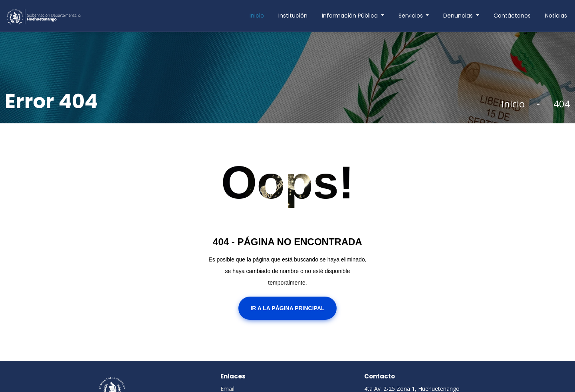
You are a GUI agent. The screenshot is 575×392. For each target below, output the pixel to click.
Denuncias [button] (459, 16)
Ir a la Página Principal (287, 308)
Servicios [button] (411, 16)
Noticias (556, 16)
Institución (293, 16)
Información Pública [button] (351, 16)
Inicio (257, 16)
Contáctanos (512, 16)
